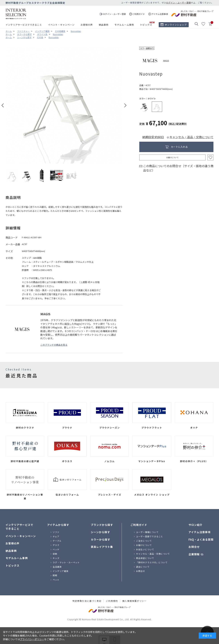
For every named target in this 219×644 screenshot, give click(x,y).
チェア (56, 536)
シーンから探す (100, 532)
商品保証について (145, 558)
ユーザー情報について (147, 532)
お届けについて (172, 157)
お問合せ (141, 571)
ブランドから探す (102, 525)
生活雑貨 (57, 567)
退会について (143, 567)
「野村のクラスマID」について (152, 562)
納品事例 (104, 25)
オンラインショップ (176, 25)
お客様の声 (87, 25)
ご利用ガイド (139, 525)
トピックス (146, 25)
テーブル (57, 541)
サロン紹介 (195, 525)
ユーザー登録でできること (150, 536)
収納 (55, 554)
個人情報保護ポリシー (134, 601)
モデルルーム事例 (124, 25)
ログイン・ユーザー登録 (179, 3)
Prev (3, 105)
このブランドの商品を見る (54, 345)
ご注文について (144, 541)
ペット (56, 580)
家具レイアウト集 (102, 547)
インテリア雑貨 (61, 571)
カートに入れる (179, 147)
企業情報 (194, 554)
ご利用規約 (112, 601)
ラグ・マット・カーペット (66, 562)
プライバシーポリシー (32, 639)
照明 (55, 575)
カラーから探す (100, 539)
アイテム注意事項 (200, 532)
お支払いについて (145, 549)
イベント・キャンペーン (61, 25)
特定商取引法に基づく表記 (87, 601)
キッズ (56, 558)
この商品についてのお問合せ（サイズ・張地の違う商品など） (178, 168)
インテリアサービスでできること (24, 25)
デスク (56, 545)
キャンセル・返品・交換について (191, 137)
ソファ (56, 532)
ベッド (56, 549)
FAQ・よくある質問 (201, 539)
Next (125, 105)
